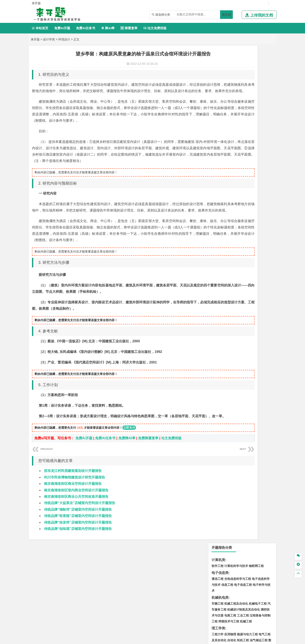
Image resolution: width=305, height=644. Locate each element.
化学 (244, 417)
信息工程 (227, 87)
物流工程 (218, 392)
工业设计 (259, 430)
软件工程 (218, 68)
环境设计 (64, 39)
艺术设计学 (232, 430)
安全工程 (236, 374)
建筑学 (216, 317)
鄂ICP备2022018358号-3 (168, 639)
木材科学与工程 (241, 160)
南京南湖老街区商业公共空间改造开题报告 (76, 535)
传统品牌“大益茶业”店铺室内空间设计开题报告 (80, 541)
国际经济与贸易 (222, 173)
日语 (269, 217)
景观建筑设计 (227, 442)
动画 (268, 430)
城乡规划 (265, 317)
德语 (233, 223)
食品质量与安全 (222, 411)
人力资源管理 (256, 198)
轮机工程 (243, 143)
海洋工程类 (220, 286)
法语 (247, 217)
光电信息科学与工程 (238, 81)
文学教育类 (220, 211)
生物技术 (265, 405)
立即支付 (129, 466)
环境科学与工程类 (225, 349)
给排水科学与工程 (233, 317)
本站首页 (40, 28)
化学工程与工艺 (222, 405)
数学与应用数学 (229, 155)
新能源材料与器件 (230, 274)
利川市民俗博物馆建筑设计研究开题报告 (75, 515)
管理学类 (218, 186)
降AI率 (108, 28)
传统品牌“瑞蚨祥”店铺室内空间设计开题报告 (78, 548)
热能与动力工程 (250, 155)
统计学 (247, 149)
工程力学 (218, 137)
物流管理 (230, 392)
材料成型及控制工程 (247, 262)
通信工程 (218, 81)
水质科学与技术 (247, 355)
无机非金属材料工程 (250, 268)
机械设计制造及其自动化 (244, 112)
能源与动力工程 (247, 137)
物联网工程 (256, 68)
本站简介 (207, 600)
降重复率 (129, 28)
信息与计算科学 (232, 149)
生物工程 (234, 417)
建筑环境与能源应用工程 (253, 311)
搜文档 (226, 15)
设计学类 (49, 39)
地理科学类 (220, 330)
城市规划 (218, 323)
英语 (224, 217)
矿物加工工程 (220, 374)
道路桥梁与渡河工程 (238, 249)
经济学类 (218, 167)
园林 (228, 468)
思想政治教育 (220, 455)
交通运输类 (220, 243)
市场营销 (218, 192)
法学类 (217, 230)
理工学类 (218, 131)
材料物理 (230, 268)
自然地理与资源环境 (225, 342)
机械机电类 (220, 100)
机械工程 (246, 124)
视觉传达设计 (220, 436)
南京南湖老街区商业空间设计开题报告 (73, 522)
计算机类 (218, 62)
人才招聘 (229, 600)
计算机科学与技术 (236, 68)
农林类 (217, 462)
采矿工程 (249, 374)
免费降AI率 (127, 476)
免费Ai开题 (62, 28)
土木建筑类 (220, 305)
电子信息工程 (243, 87)
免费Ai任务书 (86, 28)
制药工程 (252, 405)
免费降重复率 (148, 476)
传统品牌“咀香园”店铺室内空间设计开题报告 (78, 554)
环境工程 (218, 355)
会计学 (223, 198)
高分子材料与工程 (255, 274)
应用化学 (239, 405)
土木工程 (230, 311)
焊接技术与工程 (229, 124)
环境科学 (230, 355)
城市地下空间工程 (236, 323)
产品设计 (246, 430)
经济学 (260, 173)
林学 (221, 468)
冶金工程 (227, 380)
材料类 (217, 256)
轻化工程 (221, 417)
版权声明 (252, 600)
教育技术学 (258, 217)
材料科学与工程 (222, 262)
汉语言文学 (244, 223)
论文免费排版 (155, 28)
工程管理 (252, 317)
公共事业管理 (237, 198)
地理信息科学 (220, 336)
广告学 (216, 217)
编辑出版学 (236, 217)
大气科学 (264, 336)
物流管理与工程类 (225, 386)
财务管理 (230, 192)
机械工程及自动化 (236, 106)
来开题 (35, 39)
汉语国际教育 (220, 223)
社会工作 (236, 455)
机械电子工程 (258, 106)
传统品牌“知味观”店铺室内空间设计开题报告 (78, 567)
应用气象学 (247, 342)
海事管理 (218, 292)
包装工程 (230, 118)
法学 (215, 236)
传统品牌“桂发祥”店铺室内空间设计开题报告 (78, 560)
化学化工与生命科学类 (229, 399)
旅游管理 (224, 204)
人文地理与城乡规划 (244, 336)
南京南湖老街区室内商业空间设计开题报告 (76, 528)
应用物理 (230, 137)
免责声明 (207, 606)
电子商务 (239, 173)
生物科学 (254, 417)
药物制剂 (246, 411)
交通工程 (258, 249)
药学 (236, 411)
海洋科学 (221, 298)
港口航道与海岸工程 (238, 292)
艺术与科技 (238, 436)
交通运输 (218, 249)
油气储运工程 (259, 143)
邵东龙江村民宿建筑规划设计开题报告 (73, 509)
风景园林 (252, 436)
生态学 (236, 468)
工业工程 (243, 118)
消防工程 (262, 374)
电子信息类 (220, 75)
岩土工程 (218, 311)
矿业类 (217, 368)
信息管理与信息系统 (250, 192)
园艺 (215, 468)
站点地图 (192, 639)
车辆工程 (218, 106)
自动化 (232, 143)
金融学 (250, 173)
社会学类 (218, 449)
